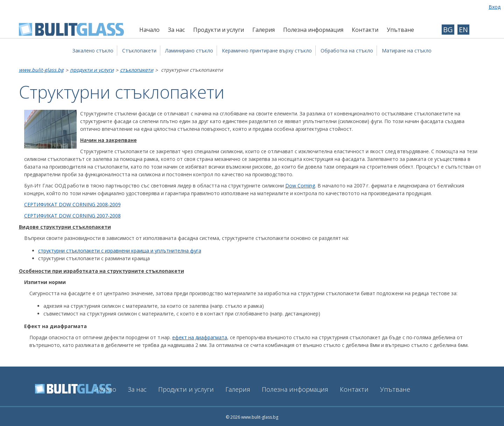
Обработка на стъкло (347, 51)
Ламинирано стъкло (189, 51)
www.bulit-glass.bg (41, 70)
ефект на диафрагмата (200, 337)
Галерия (264, 30)
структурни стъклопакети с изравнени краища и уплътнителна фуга (120, 251)
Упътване (400, 30)
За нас (176, 30)
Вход (495, 7)
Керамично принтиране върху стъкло (267, 51)
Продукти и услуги (219, 30)
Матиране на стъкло (407, 51)
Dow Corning (300, 186)
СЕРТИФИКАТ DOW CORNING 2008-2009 (72, 204)
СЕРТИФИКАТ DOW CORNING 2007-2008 (72, 216)
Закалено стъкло (93, 51)
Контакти (365, 30)
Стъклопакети (139, 51)
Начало (149, 30)
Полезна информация (313, 30)
